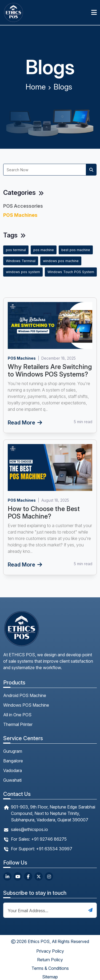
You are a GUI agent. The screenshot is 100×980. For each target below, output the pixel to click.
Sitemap (50, 977)
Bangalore (13, 761)
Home (36, 87)
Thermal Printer (18, 724)
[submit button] (90, 910)
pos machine (44, 250)
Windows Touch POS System (71, 272)
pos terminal (16, 250)
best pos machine (76, 250)
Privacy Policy (50, 951)
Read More (25, 423)
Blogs (63, 87)
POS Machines (20, 215)
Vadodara (13, 770)
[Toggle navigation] (94, 12)
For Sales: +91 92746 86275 (39, 839)
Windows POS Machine (26, 705)
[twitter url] (39, 876)
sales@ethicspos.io (29, 829)
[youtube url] (18, 876)
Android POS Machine (25, 695)
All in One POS (17, 715)
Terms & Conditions (50, 968)
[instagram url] (49, 876)
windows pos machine (61, 261)
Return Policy (50, 960)
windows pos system (23, 272)
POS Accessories (23, 206)
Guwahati (12, 780)
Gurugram (13, 751)
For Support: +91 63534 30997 (42, 849)
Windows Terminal (21, 261)
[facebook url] (28, 876)
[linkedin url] (7, 876)
